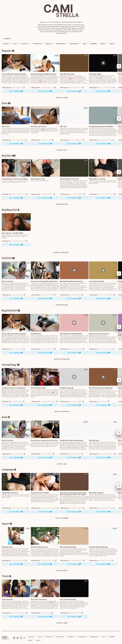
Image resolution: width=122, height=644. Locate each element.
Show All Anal (62, 464)
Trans (112, 44)
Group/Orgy (75, 44)
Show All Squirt (62, 571)
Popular (7, 44)
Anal (85, 44)
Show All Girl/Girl (62, 305)
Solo (16, 44)
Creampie (94, 44)
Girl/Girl (50, 44)
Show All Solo (62, 150)
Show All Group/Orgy (62, 411)
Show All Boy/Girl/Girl (62, 359)
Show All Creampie (62, 518)
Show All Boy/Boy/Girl (61, 252)
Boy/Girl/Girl (62, 44)
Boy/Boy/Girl (38, 44)
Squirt (104, 44)
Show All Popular (62, 98)
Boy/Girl (26, 44)
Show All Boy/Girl (62, 204)
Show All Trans (62, 623)
